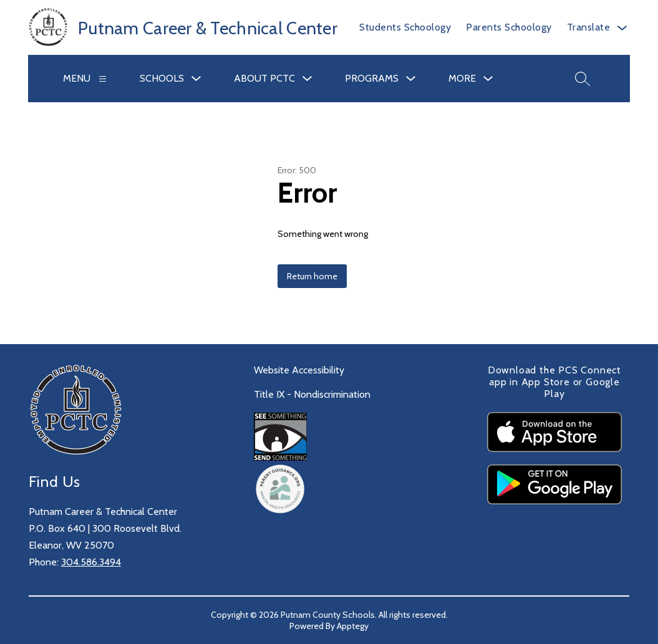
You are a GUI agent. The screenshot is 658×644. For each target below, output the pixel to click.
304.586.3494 (91, 562)
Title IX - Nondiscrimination (312, 394)
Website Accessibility (299, 370)
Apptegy (353, 626)
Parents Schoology (509, 27)
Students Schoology (405, 27)
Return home (312, 276)
